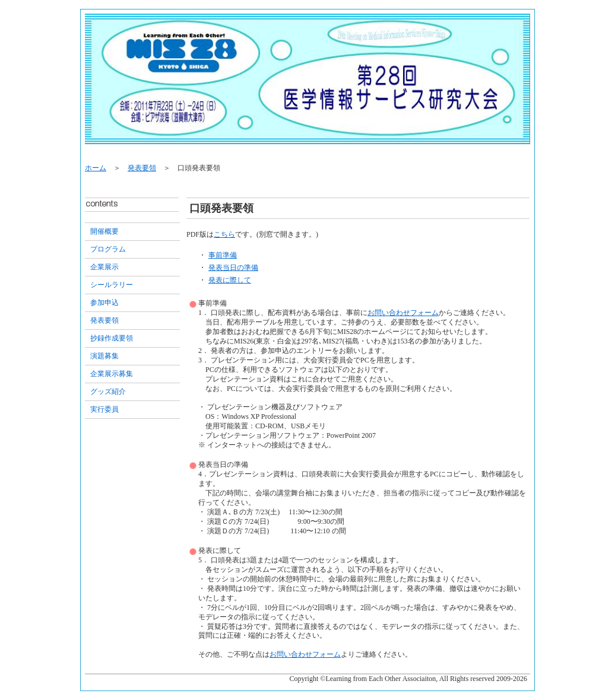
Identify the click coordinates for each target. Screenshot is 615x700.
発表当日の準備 (233, 268)
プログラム (108, 249)
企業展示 (104, 267)
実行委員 (104, 409)
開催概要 (104, 231)
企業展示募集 (112, 374)
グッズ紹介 (108, 392)
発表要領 (142, 168)
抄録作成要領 (112, 338)
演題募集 (104, 356)
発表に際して (230, 280)
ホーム (96, 168)
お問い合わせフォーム (403, 313)
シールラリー (112, 285)
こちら (224, 234)
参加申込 (104, 303)
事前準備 (223, 255)
